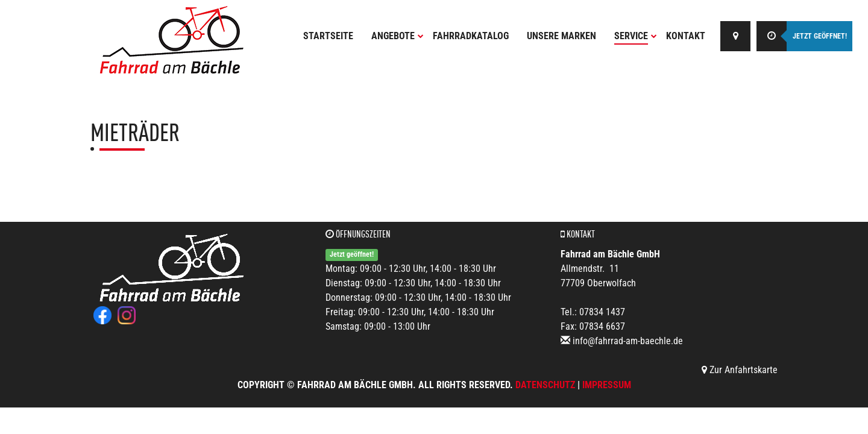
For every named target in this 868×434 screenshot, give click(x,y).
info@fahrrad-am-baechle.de (628, 341)
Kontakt (686, 36)
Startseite (328, 36)
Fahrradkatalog (471, 36)
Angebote (398, 36)
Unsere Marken (561, 36)
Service (636, 36)
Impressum (607, 385)
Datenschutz (545, 385)
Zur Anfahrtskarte (740, 370)
